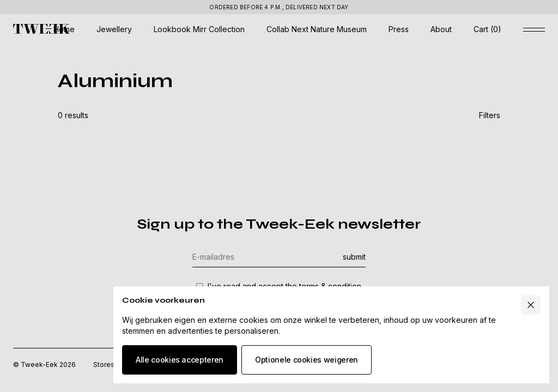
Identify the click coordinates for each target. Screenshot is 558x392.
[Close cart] (531, 305)
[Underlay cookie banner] (279, 196)
